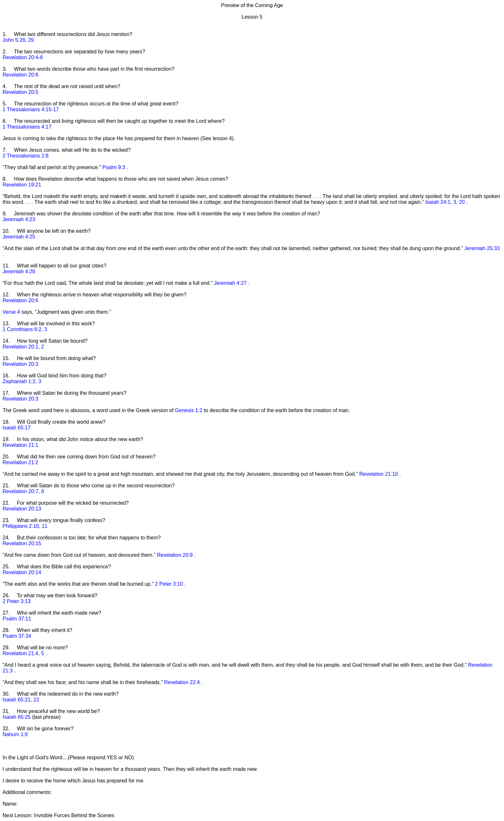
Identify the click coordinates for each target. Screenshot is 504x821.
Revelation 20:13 (22, 509)
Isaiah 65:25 (17, 717)
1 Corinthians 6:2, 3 (25, 329)
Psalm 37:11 (17, 619)
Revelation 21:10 (379, 474)
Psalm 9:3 (114, 167)
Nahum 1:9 (15, 734)
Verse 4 (12, 312)
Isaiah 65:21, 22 (21, 700)
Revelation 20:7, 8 (23, 491)
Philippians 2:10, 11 (25, 526)
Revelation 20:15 (22, 543)
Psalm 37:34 (17, 636)
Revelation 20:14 (22, 572)
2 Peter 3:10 (170, 584)
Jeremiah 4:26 (19, 271)
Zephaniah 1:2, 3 (22, 381)
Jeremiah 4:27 (231, 283)
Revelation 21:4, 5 (23, 653)
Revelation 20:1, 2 (23, 347)
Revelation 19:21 (22, 185)
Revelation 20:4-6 (23, 57)
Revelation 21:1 (20, 445)
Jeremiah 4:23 (19, 219)
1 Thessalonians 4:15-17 (31, 109)
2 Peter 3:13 (17, 601)
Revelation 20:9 (175, 555)
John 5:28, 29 (18, 40)
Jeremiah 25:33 (482, 248)
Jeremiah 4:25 (19, 237)
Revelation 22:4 (183, 682)
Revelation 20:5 (20, 92)
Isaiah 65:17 (17, 428)
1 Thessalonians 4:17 (27, 127)
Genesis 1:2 (189, 410)
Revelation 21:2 (20, 462)
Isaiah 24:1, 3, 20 (446, 202)
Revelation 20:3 (20, 364)
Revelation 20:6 (20, 75)
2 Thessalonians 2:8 (26, 156)
